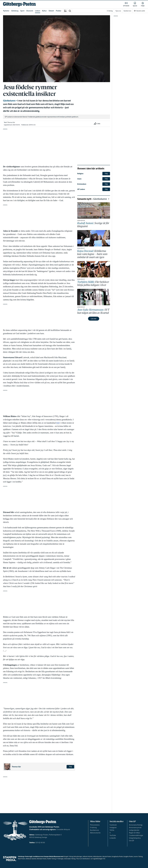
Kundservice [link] (127, 11)
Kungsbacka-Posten (117, 856)
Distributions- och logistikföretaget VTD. (94, 859)
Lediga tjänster (134, 830)
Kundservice (94, 830)
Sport (22, 11)
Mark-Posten (22, 859)
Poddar (59, 11)
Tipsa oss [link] (118, 11)
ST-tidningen (60, 859)
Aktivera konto (95, 833)
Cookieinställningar (136, 835)
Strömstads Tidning (70, 859)
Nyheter (6, 11)
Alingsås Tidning (68, 856)
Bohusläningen (78, 856)
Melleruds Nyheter (31, 859)
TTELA (78, 859)
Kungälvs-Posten (128, 856)
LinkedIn (113, 838)
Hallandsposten (97, 856)
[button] (70, 11)
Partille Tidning (51, 859)
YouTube (113, 835)
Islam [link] (79, 179)
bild (58, 423)
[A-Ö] (65, 11)
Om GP (132, 841)
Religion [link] (80, 174)
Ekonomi (30, 11)
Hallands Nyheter (88, 856)
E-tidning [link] (110, 11)
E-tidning (93, 827)
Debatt (51, 11)
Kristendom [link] (82, 184)
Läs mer (94, 319)
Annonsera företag (136, 825)
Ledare (38, 11)
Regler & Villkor (135, 833)
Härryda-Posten (107, 856)
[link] (19, 4)
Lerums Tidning (138, 856)
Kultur (44, 11)
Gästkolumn (9, 101)
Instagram (113, 827)
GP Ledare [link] (81, 189)
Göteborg (15, 11)
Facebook (113, 825)
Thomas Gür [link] (11, 122)
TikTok (112, 830)
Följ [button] (70, 767)
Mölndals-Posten (42, 859)
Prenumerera (95, 825)
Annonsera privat (135, 827)
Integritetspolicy (135, 838)
